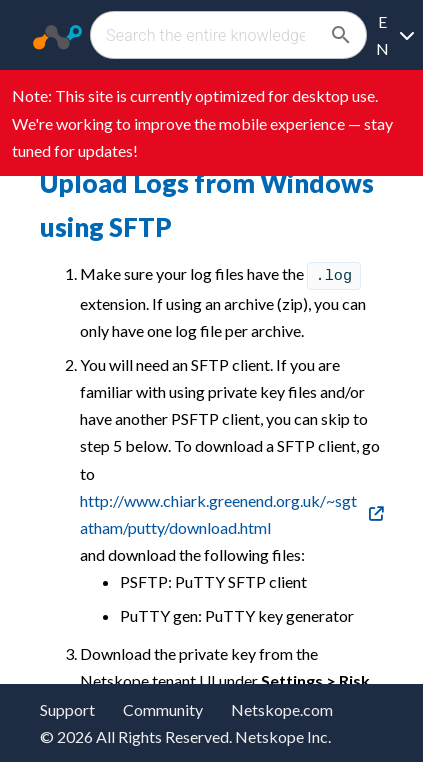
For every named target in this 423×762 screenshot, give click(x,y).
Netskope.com (282, 709)
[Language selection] (395, 35)
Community (163, 709)
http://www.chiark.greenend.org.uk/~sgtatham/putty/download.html (218, 514)
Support (67, 709)
